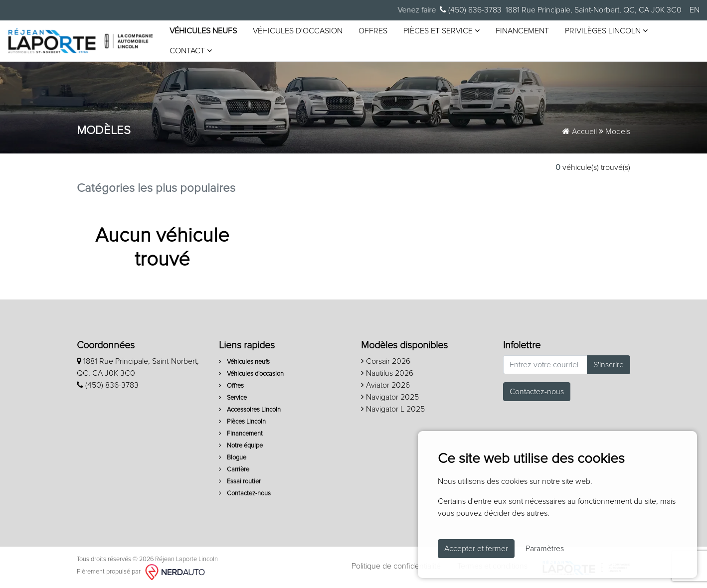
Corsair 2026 (386, 361)
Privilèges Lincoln (606, 31)
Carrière (234, 470)
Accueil (580, 132)
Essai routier (240, 482)
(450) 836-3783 (471, 10)
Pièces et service (442, 31)
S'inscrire (609, 365)
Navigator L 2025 (393, 409)
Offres (373, 31)
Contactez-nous (245, 494)
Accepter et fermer (476, 549)
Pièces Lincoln (242, 422)
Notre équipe (241, 446)
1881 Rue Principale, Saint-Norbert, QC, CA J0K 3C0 (594, 10)
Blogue (233, 458)
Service (233, 398)
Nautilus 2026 (387, 373)
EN (695, 10)
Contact (191, 51)
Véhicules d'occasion (298, 31)
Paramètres (545, 549)
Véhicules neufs (203, 31)
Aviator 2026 (385, 385)
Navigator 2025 (390, 397)
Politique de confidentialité (396, 566)
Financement (522, 31)
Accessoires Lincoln (250, 410)
